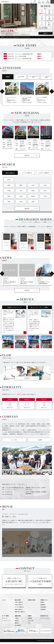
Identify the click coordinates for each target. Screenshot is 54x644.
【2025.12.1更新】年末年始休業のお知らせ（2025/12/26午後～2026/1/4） (18, 37)
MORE (27, 157)
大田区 (21, 198)
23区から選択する (19, 604)
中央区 (33, 187)
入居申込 (17, 620)
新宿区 (33, 192)
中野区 (9, 203)
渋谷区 (45, 198)
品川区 (45, 192)
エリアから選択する (19, 609)
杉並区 (21, 203)
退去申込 (17, 622)
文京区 (45, 187)
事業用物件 (43, 607)
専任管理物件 (43, 609)
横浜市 (9, 181)
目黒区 (9, 198)
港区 (21, 192)
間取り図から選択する (20, 614)
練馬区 (33, 203)
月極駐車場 (43, 611)
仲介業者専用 (18, 627)
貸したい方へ (5, 620)
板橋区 (9, 187)
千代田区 (9, 192)
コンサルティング (6, 622)
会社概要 (40, 442)
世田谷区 (33, 198)
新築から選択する (19, 611)
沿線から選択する (19, 607)
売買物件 (42, 604)
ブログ (29, 625)
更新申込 (17, 625)
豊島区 (21, 187)
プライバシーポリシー (45, 620)
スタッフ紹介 (14, 442)
